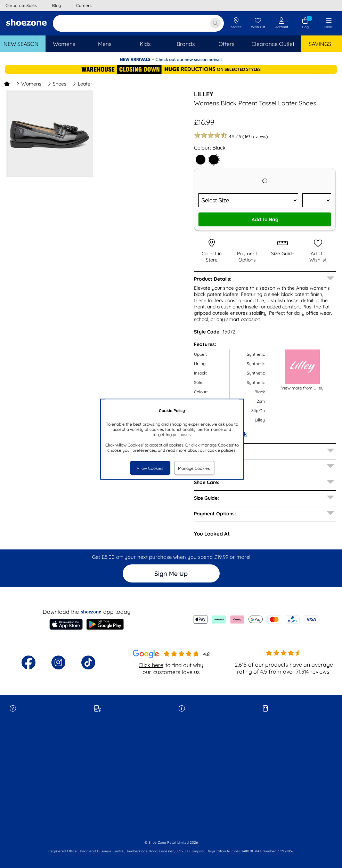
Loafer (82, 84)
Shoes (57, 84)
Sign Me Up (171, 574)
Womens (29, 84)
